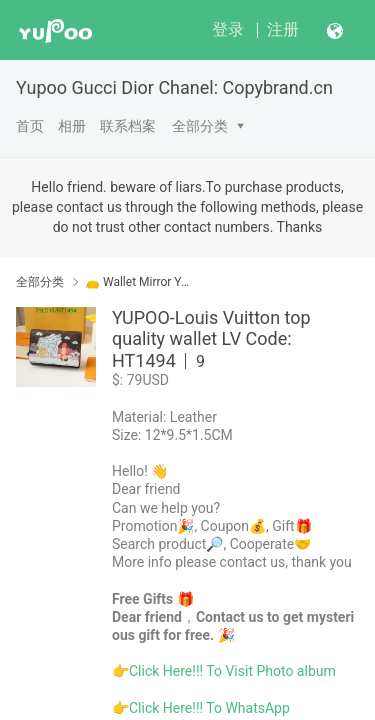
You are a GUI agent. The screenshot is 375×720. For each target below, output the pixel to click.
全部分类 (200, 126)
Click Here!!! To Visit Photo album (232, 671)
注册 (283, 29)
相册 (72, 126)
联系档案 (128, 126)
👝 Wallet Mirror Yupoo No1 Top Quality (137, 282)
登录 (228, 29)
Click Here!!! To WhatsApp (209, 708)
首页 (30, 126)
